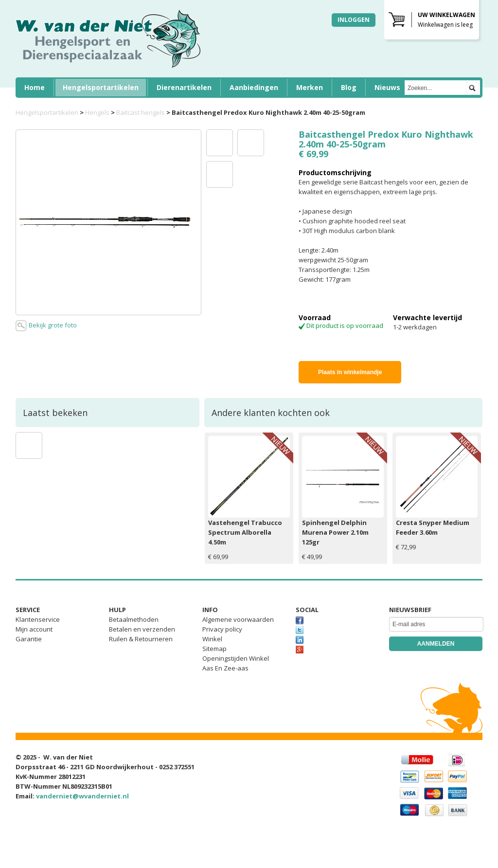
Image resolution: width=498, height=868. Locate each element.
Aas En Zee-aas (225, 668)
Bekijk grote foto (46, 326)
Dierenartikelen (184, 87)
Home (35, 87)
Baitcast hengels (141, 112)
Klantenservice (38, 619)
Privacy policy (222, 629)
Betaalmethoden (134, 619)
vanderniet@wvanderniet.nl (82, 796)
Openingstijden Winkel (236, 658)
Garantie (29, 639)
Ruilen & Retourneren (141, 639)
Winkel (212, 639)
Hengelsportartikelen (101, 87)
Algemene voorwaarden (238, 619)
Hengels (97, 112)
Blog (349, 87)
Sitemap (214, 649)
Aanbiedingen (254, 87)
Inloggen (354, 20)
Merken (310, 87)
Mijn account (34, 629)
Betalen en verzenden (142, 629)
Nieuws (387, 87)
